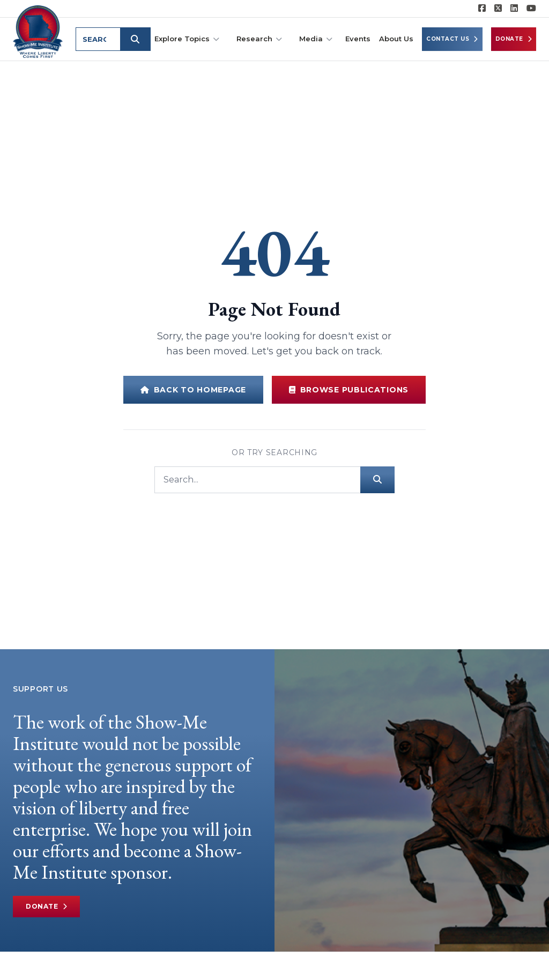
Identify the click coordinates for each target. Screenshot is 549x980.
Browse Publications (349, 390)
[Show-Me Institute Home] (38, 32)
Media (316, 39)
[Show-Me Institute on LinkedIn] (514, 9)
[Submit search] (135, 39)
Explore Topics (187, 39)
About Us (396, 39)
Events (358, 39)
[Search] (257, 480)
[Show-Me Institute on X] (498, 9)
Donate (514, 39)
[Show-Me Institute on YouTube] (531, 9)
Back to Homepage (193, 390)
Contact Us (452, 39)
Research (259, 39)
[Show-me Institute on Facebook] (482, 9)
